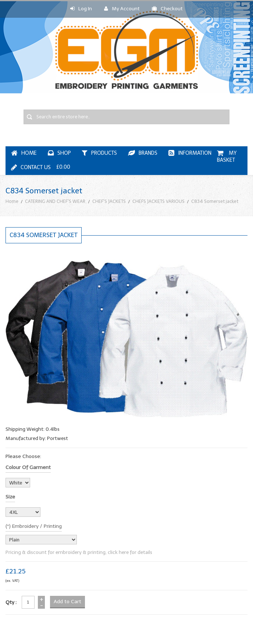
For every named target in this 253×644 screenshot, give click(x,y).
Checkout (167, 9)
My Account (122, 9)
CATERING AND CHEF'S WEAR (55, 201)
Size (10, 497)
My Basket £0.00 (147, 160)
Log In (81, 9)
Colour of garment (28, 467)
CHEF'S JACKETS (109, 201)
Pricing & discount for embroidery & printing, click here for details (79, 552)
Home (12, 201)
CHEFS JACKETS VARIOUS (158, 201)
